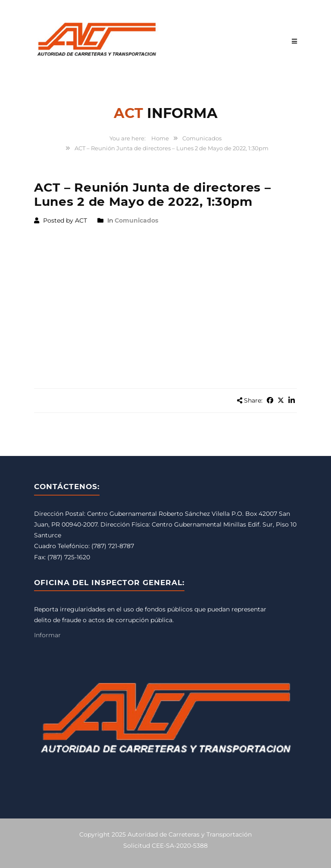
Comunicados (202, 138)
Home (160, 138)
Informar (47, 635)
